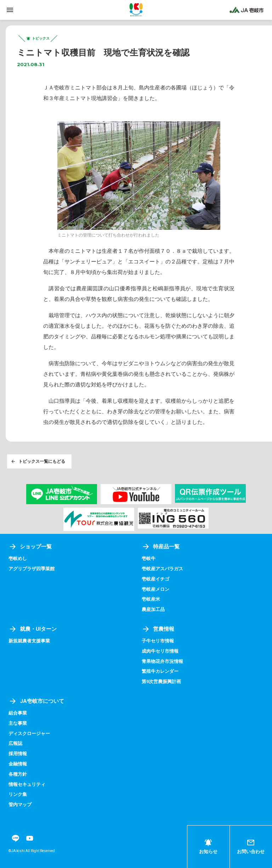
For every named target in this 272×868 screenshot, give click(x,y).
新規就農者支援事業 (29, 641)
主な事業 (18, 723)
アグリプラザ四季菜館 (32, 569)
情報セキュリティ (27, 784)
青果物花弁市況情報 (162, 661)
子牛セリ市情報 (158, 641)
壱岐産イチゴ (155, 579)
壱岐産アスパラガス (162, 569)
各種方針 (18, 774)
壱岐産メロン (155, 589)
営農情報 (158, 629)
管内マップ (20, 805)
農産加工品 (153, 609)
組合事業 (18, 713)
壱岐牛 (149, 558)
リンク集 (18, 794)
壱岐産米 (151, 599)
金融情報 (18, 764)
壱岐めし (18, 558)
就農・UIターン (33, 629)
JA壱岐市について (36, 701)
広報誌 (15, 743)
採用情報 (18, 754)
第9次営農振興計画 (161, 681)
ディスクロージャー (29, 733)
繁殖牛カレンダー (160, 671)
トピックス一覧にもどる (38, 461)
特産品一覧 (161, 547)
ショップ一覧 (30, 547)
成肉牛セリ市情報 (160, 651)
